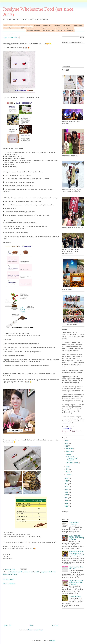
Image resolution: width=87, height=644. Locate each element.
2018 (66, 492)
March (68, 472)
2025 (66, 443)
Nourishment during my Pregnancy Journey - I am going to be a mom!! (77, 553)
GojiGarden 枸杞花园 (19, 28)
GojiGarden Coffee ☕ (73, 463)
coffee (21, 572)
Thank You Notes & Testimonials (65, 30)
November (70, 451)
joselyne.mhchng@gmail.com (71, 431)
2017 (66, 495)
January (69, 475)
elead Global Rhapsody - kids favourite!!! (72, 458)
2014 (66, 503)
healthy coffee (12, 574)
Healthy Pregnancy (45, 28)
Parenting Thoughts (68, 28)
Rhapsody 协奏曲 (78, 25)
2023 (66, 478)
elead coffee (28, 572)
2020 (66, 487)
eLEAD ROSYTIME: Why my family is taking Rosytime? (77, 538)
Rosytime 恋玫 (67, 25)
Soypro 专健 (37, 25)
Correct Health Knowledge (25, 25)
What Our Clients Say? (48, 30)
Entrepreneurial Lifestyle (33, 30)
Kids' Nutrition (56, 28)
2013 (66, 506)
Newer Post (8, 625)
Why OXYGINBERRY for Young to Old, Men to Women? (76, 582)
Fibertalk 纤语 (57, 25)
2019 (66, 489)
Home (6, 25)
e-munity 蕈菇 (8, 28)
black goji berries (13, 572)
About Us (13, 25)
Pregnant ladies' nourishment (74, 523)
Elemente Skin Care (32, 28)
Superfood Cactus (75, 596)
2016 (66, 498)
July (68, 466)
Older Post (55, 625)
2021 (66, 484)
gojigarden (44, 572)
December (70, 449)
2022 (66, 481)
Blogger (53, 641)
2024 (66, 446)
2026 (66, 440)
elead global (36, 572)
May (68, 469)
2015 (66, 501)
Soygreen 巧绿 (47, 25)
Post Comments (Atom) (36, 630)
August (69, 454)
